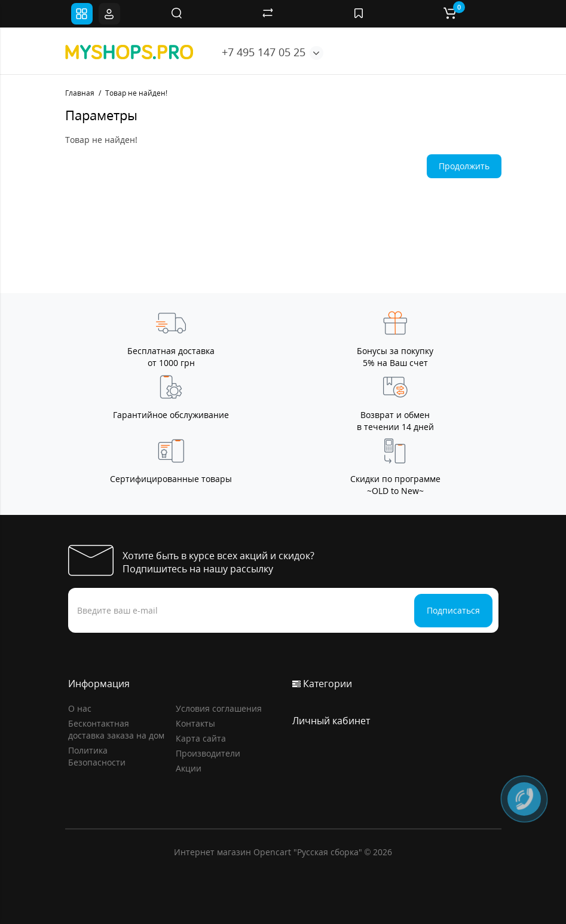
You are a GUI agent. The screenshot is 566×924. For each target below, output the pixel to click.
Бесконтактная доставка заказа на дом (116, 729)
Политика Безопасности (97, 756)
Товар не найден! (136, 93)
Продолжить (464, 166)
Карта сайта (201, 738)
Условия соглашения (219, 708)
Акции (189, 768)
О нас (80, 708)
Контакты (195, 723)
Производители (208, 753)
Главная (80, 93)
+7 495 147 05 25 (264, 52)
